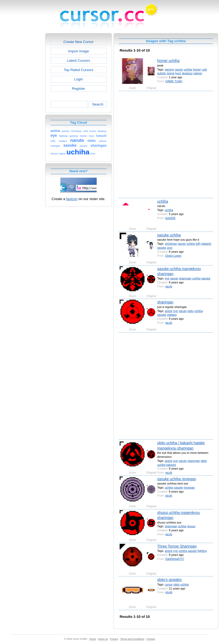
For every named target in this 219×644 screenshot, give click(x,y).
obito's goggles (170, 580)
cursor (169, 584)
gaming (169, 69)
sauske (162, 248)
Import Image (79, 51)
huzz (178, 73)
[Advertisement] (53, 144)
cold (204, 69)
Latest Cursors (79, 61)
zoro (170, 248)
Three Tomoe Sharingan (177, 546)
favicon (72, 199)
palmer (198, 73)
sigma (171, 73)
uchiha (188, 69)
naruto (179, 69)
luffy (198, 244)
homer (197, 69)
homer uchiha (169, 61)
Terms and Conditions (132, 639)
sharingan (185, 278)
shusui (191, 526)
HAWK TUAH (174, 81)
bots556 (170, 218)
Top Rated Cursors (79, 70)
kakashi (206, 244)
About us (103, 639)
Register (78, 89)
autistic (162, 73)
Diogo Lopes (173, 256)
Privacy (114, 639)
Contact (151, 639)
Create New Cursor (79, 42)
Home (93, 639)
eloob (169, 592)
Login (79, 79)
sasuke (206, 278)
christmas (171, 244)
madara (172, 315)
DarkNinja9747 (175, 559)
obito (191, 311)
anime (169, 311)
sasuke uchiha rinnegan (177, 479)
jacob (169, 286)
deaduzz (187, 73)
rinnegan (189, 487)
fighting (202, 551)
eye (167, 278)
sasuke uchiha (169, 235)
